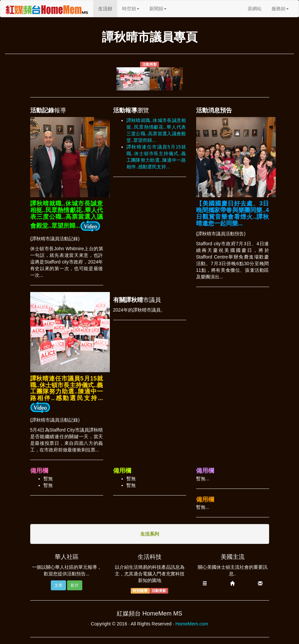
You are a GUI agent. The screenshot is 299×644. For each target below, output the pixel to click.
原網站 (255, 9)
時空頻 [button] (131, 9)
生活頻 (108, 8)
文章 (58, 585)
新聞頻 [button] (158, 9)
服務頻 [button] (280, 9)
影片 (75, 585)
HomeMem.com (192, 624)
